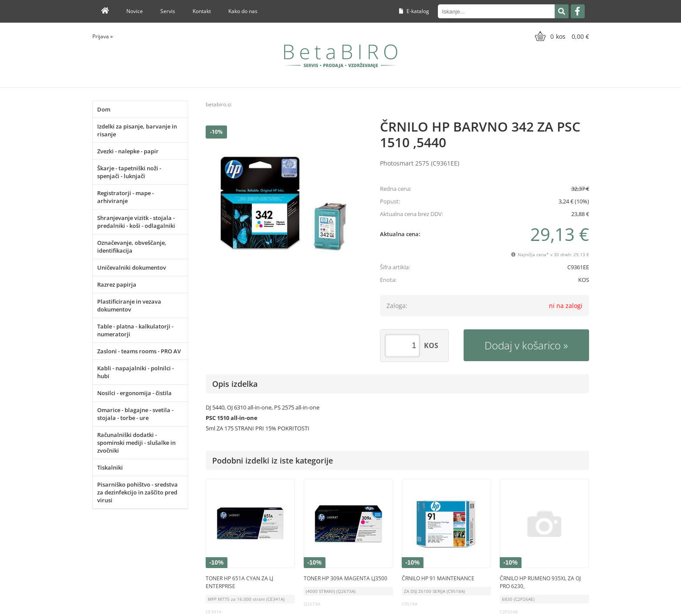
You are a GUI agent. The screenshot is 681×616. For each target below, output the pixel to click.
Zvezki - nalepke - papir (128, 151)
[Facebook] (578, 11)
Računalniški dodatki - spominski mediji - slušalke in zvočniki (136, 443)
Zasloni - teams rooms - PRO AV (139, 351)
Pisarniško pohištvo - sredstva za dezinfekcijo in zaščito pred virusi (137, 492)
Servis (168, 11)
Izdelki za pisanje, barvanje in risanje (137, 130)
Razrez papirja (117, 284)
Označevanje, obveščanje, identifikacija (132, 247)
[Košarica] (561, 36)
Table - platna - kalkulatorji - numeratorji (135, 330)
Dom (104, 109)
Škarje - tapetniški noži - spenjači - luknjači (129, 172)
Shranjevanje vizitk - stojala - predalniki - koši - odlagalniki (136, 222)
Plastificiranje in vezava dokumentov (129, 305)
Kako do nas (243, 11)
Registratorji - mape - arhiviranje (125, 197)
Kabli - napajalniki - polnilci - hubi (136, 372)
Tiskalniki (110, 467)
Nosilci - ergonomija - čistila (134, 393)
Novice (135, 11)
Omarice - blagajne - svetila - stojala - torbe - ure (135, 414)
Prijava (103, 36)
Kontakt (202, 11)
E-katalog (414, 11)
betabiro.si (219, 104)
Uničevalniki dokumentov (132, 267)
